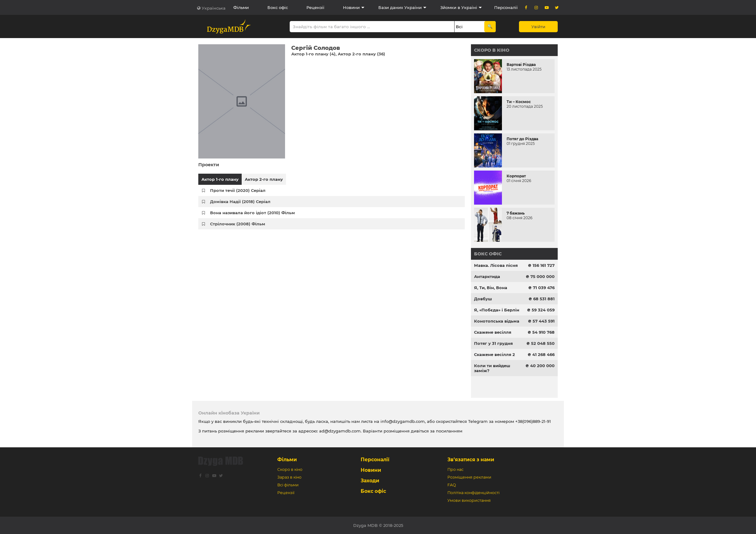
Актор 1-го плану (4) (313, 54)
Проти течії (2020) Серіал (238, 190)
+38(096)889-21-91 (533, 421)
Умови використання (469, 500)
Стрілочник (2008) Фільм (238, 224)
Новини (351, 7)
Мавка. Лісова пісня (496, 265)
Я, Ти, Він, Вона (491, 288)
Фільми (241, 7)
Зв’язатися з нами (471, 460)
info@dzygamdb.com (402, 421)
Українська (214, 8)
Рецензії (315, 7)
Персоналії (506, 7)
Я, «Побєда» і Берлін (497, 310)
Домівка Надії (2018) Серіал (240, 202)
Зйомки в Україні (459, 7)
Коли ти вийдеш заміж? (492, 368)
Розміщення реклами (469, 477)
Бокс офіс (278, 7)
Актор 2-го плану (264, 179)
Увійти (538, 27)
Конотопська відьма (497, 321)
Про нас (455, 469)
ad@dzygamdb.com (340, 431)
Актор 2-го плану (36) (361, 54)
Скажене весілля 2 (494, 354)
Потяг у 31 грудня (493, 343)
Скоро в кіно (492, 50)
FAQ (452, 485)
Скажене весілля (493, 332)
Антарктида (487, 276)
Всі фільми (288, 485)
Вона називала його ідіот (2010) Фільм (253, 213)
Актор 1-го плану (220, 179)
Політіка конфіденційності (473, 493)
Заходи (370, 481)
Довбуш (483, 299)
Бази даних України (400, 7)
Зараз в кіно (289, 477)
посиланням (449, 431)
